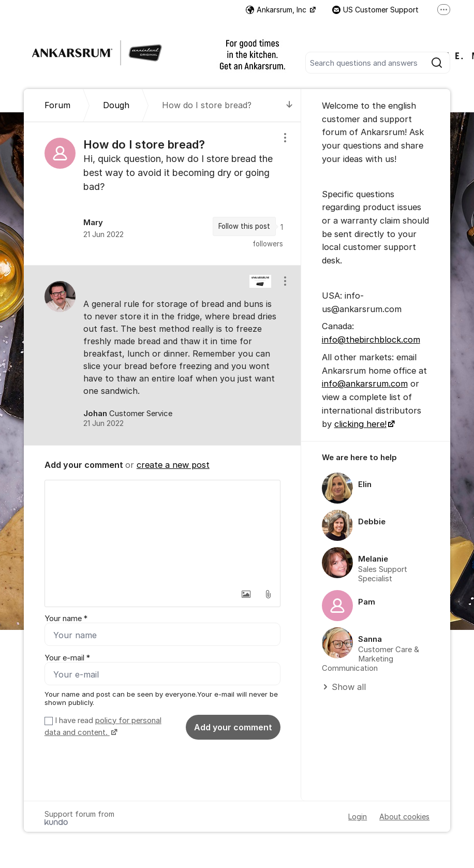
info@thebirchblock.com (371, 340)
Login (358, 816)
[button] (246, 594)
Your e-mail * (67, 658)
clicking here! (360, 424)
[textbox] (162, 532)
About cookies (404, 816)
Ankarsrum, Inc (277, 10)
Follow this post (244, 226)
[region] (162, 193)
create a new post (173, 465)
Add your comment (233, 727)
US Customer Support (375, 10)
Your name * (66, 619)
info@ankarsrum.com (365, 384)
